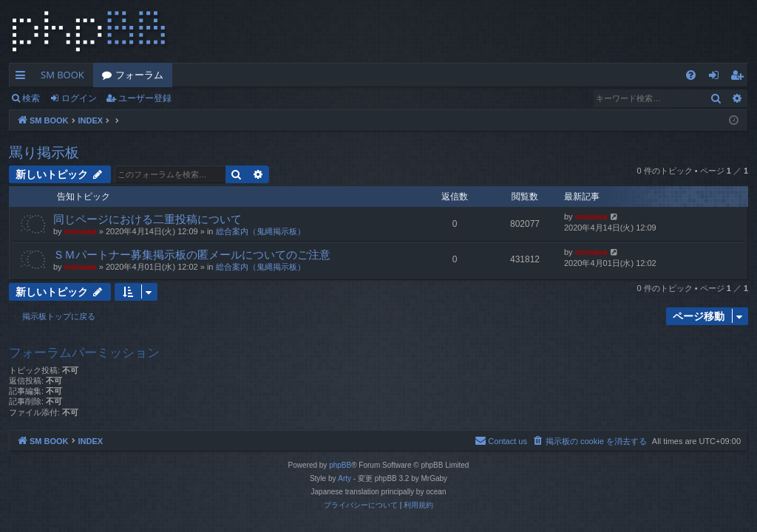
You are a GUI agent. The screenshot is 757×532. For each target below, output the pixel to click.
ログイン (79, 98)
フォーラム (139, 75)
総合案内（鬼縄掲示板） (261, 231)
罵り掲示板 (44, 152)
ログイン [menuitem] (717, 78)
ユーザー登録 (145, 98)
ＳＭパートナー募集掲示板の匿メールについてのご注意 (192, 254)
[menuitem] (691, 75)
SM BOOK (62, 75)
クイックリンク (23, 78)
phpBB (340, 465)
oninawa (81, 231)
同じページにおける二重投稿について (147, 219)
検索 (31, 98)
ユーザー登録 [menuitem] (740, 78)
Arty (344, 478)
